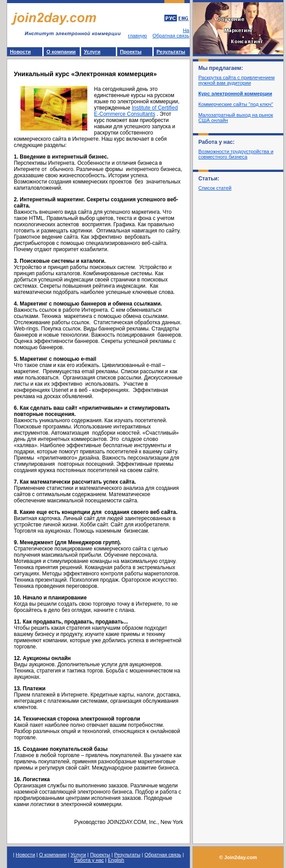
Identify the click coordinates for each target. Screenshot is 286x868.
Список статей (215, 188)
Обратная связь (171, 36)
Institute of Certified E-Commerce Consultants (136, 111)
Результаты (171, 52)
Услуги (92, 52)
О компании (61, 52)
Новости (20, 52)
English (116, 860)
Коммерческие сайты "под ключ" (236, 104)
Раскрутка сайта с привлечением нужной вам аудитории (236, 80)
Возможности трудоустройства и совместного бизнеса (236, 154)
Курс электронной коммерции (235, 94)
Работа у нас (89, 860)
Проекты (131, 52)
